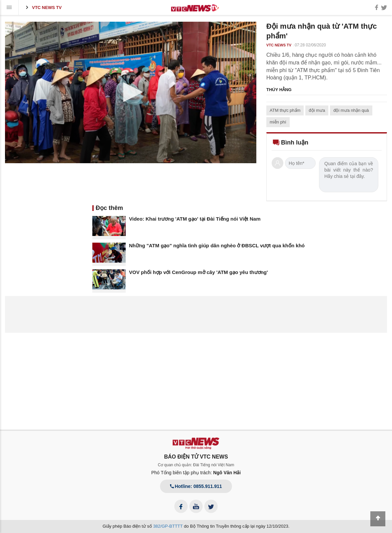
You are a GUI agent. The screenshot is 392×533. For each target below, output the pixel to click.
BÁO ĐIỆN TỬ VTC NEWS (196, 457)
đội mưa (317, 110)
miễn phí (278, 122)
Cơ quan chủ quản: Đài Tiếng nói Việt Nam (196, 465)
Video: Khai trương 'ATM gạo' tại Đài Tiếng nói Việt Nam (195, 219)
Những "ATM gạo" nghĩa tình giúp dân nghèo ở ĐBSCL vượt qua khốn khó (217, 245)
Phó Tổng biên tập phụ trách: (196, 473)
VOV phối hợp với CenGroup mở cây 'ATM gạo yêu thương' (198, 272)
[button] (131, 92)
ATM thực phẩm (285, 110)
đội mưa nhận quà (351, 110)
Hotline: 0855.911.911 (196, 486)
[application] (131, 92)
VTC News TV (43, 7)
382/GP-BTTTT (168, 526)
